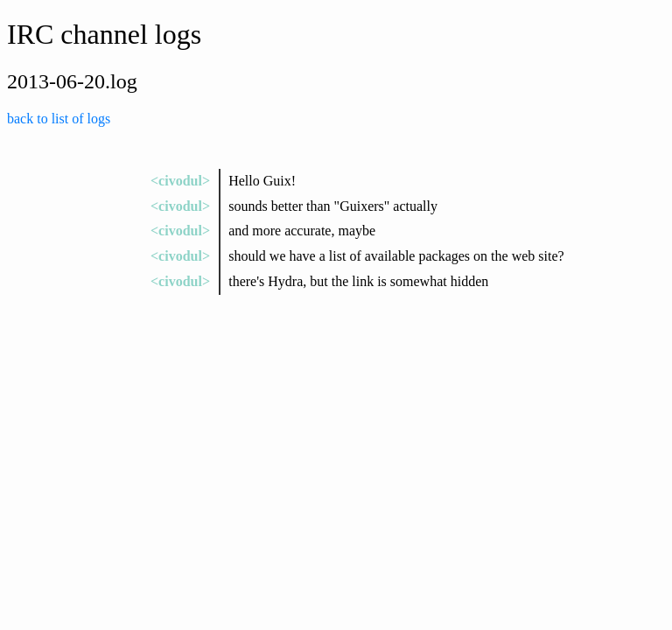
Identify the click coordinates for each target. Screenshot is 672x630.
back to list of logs (59, 119)
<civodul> (180, 181)
